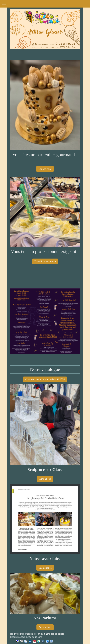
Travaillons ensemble (45, 261)
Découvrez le (45, 568)
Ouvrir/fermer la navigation (45, 4)
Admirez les (45, 479)
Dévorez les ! (45, 627)
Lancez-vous (45, 169)
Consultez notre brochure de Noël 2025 (45, 379)
